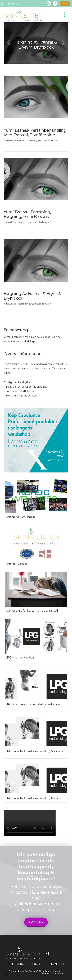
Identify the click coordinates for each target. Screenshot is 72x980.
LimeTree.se (59, 974)
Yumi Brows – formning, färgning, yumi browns (27, 214)
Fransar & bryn (23, 141)
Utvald (32, 141)
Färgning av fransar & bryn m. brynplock (32, 296)
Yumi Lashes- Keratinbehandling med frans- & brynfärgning (35, 132)
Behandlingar (11, 141)
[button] (55, 3)
